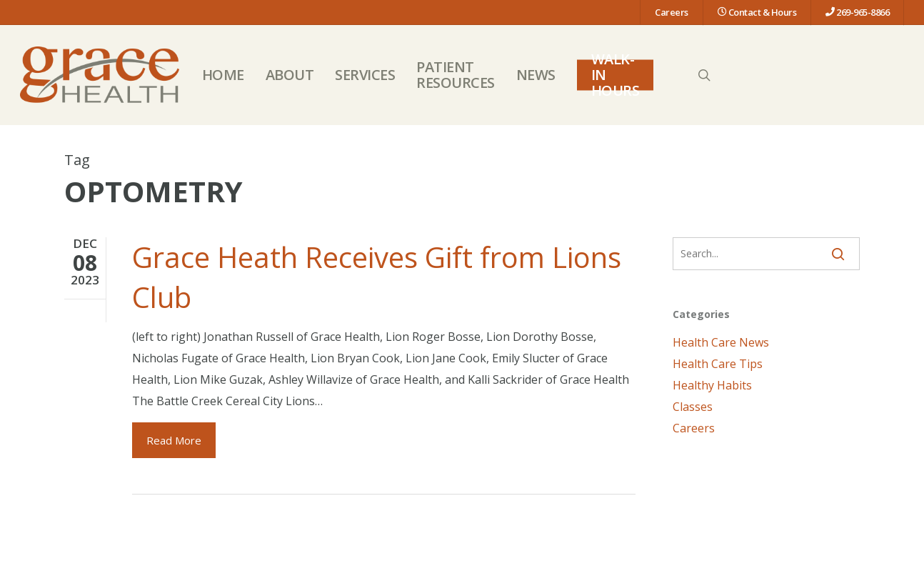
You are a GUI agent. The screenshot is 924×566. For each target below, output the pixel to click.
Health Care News (721, 342)
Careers (694, 428)
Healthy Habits (712, 385)
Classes (693, 407)
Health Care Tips (718, 364)
